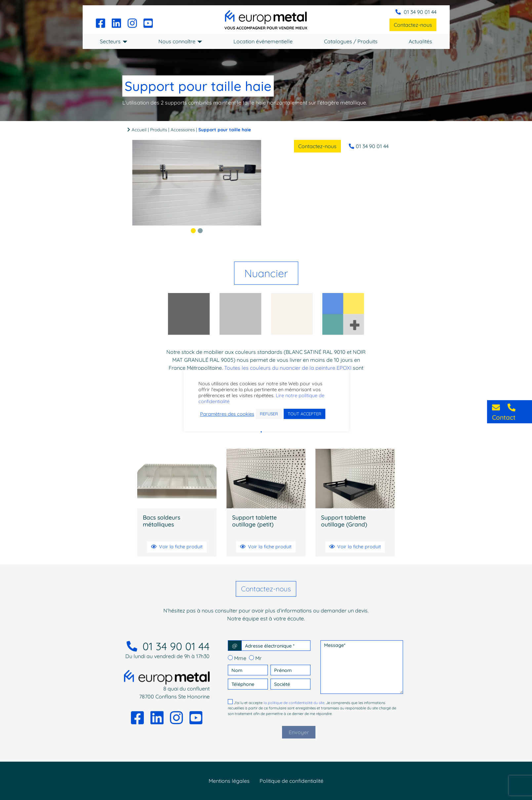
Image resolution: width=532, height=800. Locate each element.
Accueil (139, 129)
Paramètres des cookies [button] (227, 414)
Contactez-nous (413, 25)
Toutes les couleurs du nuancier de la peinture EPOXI (288, 368)
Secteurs (110, 41)
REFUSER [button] (269, 414)
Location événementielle (263, 41)
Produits (159, 129)
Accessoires (183, 129)
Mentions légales (229, 781)
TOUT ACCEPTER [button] (305, 414)
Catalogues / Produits (351, 41)
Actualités (420, 41)
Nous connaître (177, 41)
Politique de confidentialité (291, 781)
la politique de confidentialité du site (294, 703)
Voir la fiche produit (177, 547)
